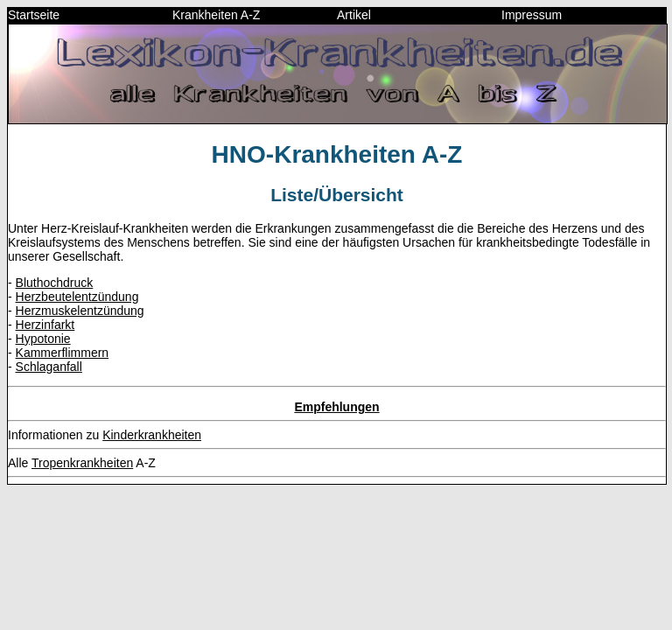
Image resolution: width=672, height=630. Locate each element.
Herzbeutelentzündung (77, 297)
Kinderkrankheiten (152, 435)
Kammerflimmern (63, 353)
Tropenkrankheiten (82, 463)
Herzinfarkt (45, 325)
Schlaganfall (49, 367)
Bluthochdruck (55, 283)
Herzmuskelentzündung (80, 311)
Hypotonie (43, 339)
